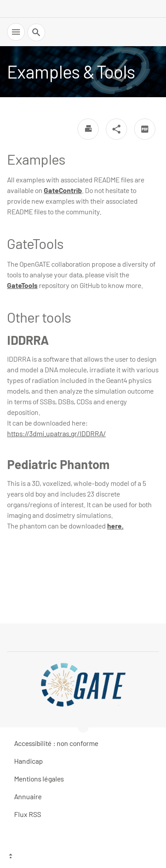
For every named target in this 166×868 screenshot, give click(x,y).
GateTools (22, 285)
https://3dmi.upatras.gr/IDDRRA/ (56, 433)
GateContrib (63, 190)
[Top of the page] (83, 857)
